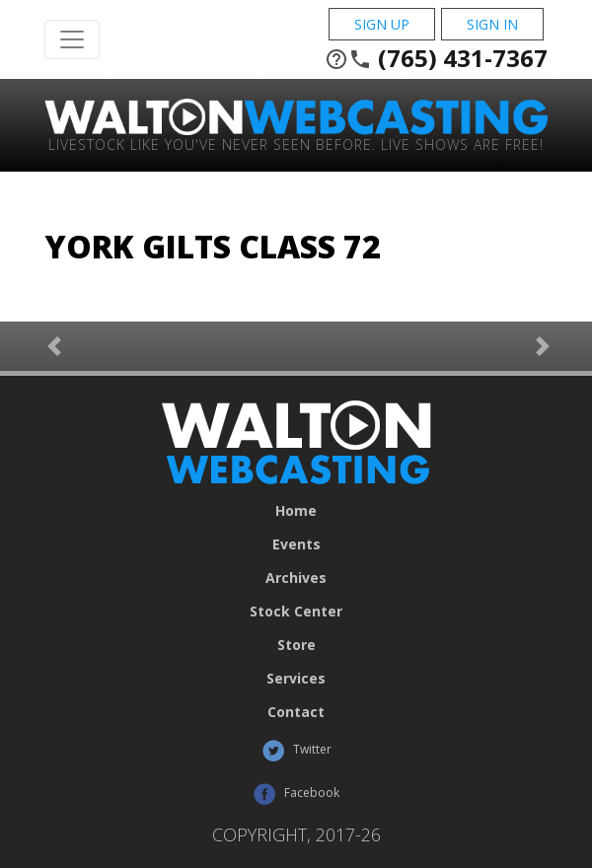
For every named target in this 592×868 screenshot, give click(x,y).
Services (296, 679)
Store (296, 645)
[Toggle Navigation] (72, 39)
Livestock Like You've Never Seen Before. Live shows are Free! (296, 144)
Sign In (492, 24)
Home (296, 511)
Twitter (296, 751)
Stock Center (296, 612)
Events (296, 544)
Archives (296, 578)
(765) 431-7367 (436, 58)
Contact (296, 712)
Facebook (296, 794)
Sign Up (382, 24)
